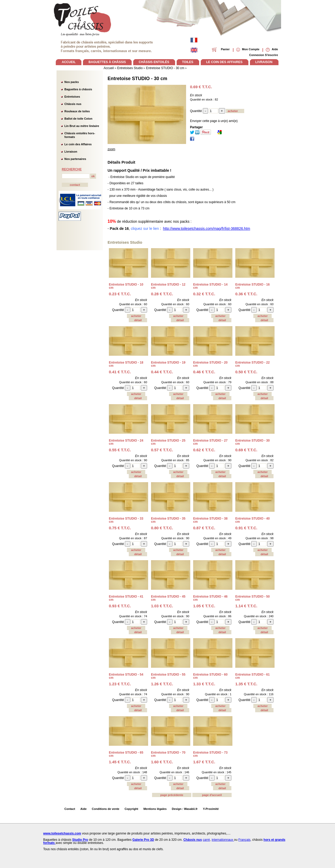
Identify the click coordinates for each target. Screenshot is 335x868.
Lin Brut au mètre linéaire (82, 126)
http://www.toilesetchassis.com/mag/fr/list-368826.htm (207, 229)
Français (244, 840)
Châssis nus (73, 104)
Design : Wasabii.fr (185, 809)
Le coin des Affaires (78, 144)
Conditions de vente (106, 809)
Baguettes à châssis (78, 89)
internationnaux (223, 840)
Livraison (71, 152)
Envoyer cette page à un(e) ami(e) (214, 121)
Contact (70, 809)
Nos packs (72, 82)
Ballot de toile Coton (78, 119)
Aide (83, 809)
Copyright (131, 809)
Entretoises (72, 97)
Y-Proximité (211, 809)
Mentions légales (155, 809)
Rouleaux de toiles (77, 111)
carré (206, 840)
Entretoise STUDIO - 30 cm (137, 79)
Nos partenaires (75, 159)
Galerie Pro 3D (143, 840)
